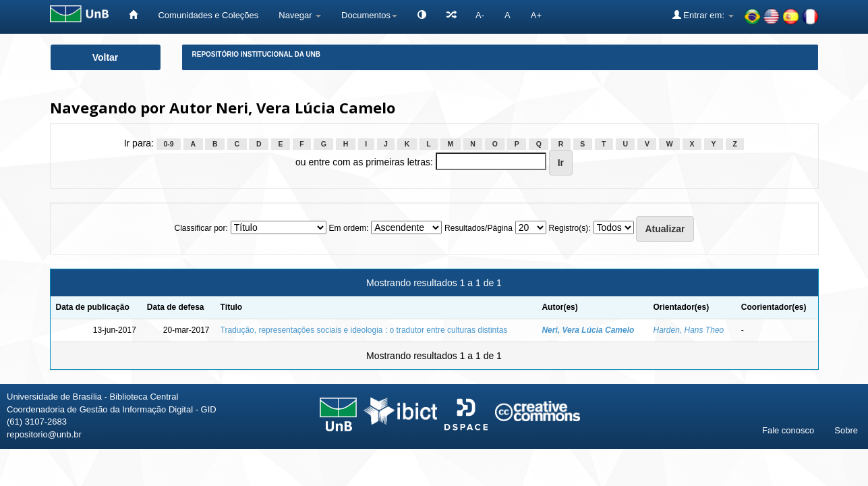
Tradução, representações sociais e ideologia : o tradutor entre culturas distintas (364, 330)
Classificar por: (201, 228)
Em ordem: (349, 228)
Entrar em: (703, 15)
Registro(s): (570, 228)
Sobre (846, 430)
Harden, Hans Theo (689, 330)
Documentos (369, 15)
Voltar (106, 57)
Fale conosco (788, 430)
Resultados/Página (479, 228)
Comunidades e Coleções (208, 15)
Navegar (300, 15)
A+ (536, 15)
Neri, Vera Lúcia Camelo (588, 330)
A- (480, 15)
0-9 (168, 144)
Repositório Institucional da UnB (257, 54)
